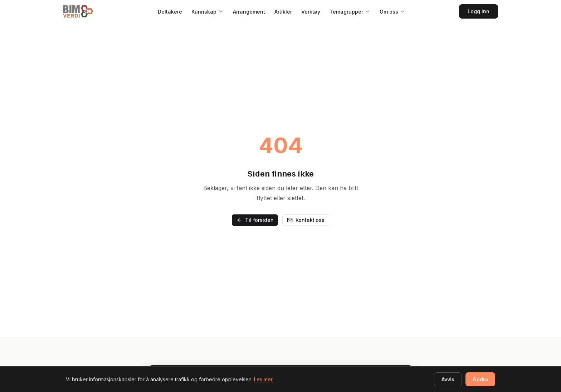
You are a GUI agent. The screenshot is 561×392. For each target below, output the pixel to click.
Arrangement (249, 12)
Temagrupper (346, 12)
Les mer (263, 379)
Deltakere (170, 12)
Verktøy (311, 12)
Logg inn (479, 11)
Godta (480, 379)
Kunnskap (204, 12)
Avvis (448, 379)
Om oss (389, 12)
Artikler (283, 12)
